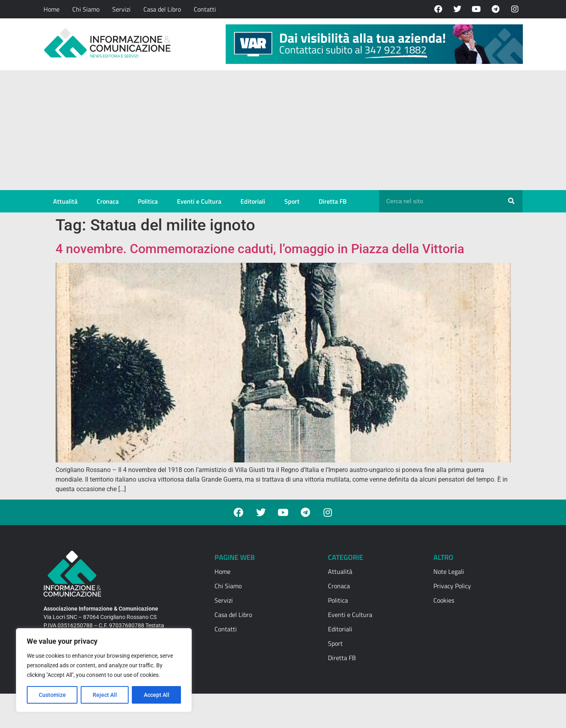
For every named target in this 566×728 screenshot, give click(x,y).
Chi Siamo (86, 9)
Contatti (205, 9)
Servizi (121, 9)
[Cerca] (511, 201)
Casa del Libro (162, 9)
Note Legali (449, 571)
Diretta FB (333, 201)
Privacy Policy (452, 586)
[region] (104, 670)
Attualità (65, 201)
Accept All (157, 695)
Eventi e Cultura (199, 201)
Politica (148, 201)
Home (52, 9)
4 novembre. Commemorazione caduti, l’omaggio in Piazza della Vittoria (260, 249)
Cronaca (108, 201)
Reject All (105, 695)
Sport (292, 201)
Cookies (444, 600)
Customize (52, 695)
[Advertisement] (283, 130)
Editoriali (253, 201)
